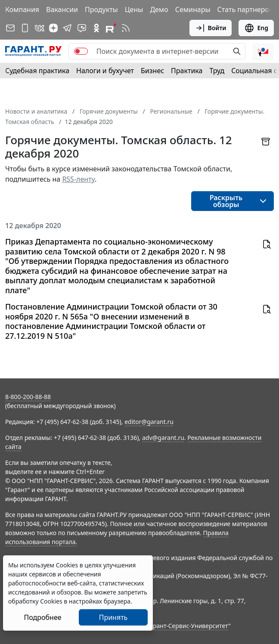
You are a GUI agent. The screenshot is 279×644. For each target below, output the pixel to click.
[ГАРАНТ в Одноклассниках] (96, 28)
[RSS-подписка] (126, 28)
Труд (217, 71)
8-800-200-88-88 (28, 397)
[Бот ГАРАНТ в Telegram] (82, 28)
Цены (134, 9)
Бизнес (152, 71)
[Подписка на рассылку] (10, 28)
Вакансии (62, 9)
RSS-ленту (78, 179)
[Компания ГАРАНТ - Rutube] (111, 28)
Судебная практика (37, 71)
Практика (187, 71)
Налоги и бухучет (105, 71)
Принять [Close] (113, 617)
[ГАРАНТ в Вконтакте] (40, 28)
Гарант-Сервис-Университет (188, 626)
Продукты (101, 9)
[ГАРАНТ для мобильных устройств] (25, 28)
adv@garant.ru (163, 438)
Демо (159, 9)
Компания (22, 9)
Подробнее (42, 617)
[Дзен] (53, 28)
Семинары (193, 9)
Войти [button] (211, 28)
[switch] (81, 51)
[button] (263, 51)
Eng (256, 28)
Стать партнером (246, 9)
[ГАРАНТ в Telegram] (67, 28)
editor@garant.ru (149, 422)
